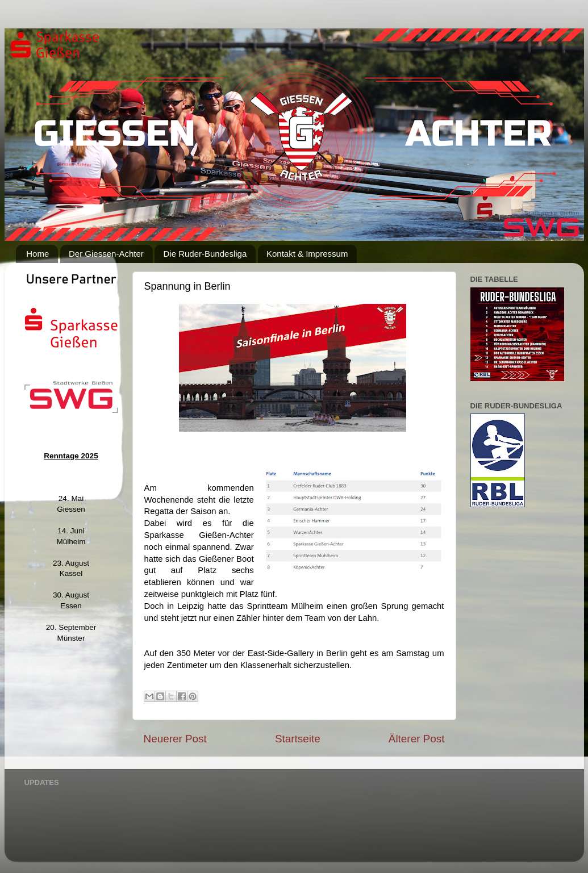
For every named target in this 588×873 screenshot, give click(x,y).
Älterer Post (417, 739)
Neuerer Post (175, 739)
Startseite (298, 739)
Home (37, 254)
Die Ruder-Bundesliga (205, 254)
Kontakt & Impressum (307, 254)
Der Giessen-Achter (106, 254)
